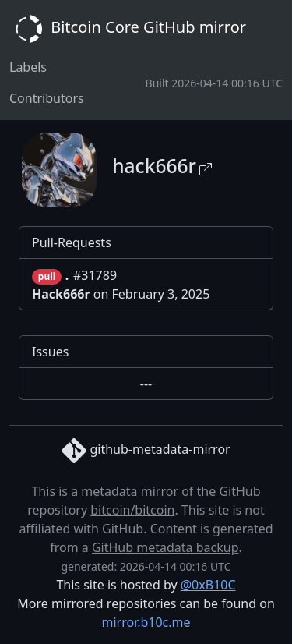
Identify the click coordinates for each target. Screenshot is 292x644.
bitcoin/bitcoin (132, 510)
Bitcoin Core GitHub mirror (128, 29)
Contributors (47, 98)
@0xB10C (208, 585)
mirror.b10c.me (146, 622)
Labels (28, 67)
